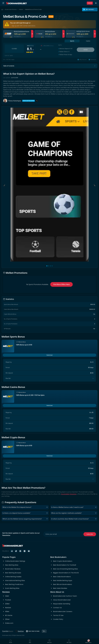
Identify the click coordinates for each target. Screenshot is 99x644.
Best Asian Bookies (60, 588)
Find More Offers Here (61, 284)
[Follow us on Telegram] (12, 551)
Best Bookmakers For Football (65, 565)
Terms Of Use (58, 615)
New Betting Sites (12, 565)
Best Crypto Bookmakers (63, 561)
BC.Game (9, 615)
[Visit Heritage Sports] (95, 34)
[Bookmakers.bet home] (17, 3)
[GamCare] (20, 631)
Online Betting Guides (13, 577)
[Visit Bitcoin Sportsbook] (32, 34)
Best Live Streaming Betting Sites (65, 569)
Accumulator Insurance (69, 494)
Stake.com (9, 623)
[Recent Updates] (96, 3)
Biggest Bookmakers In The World (66, 573)
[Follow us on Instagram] (25, 551)
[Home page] (2, 9)
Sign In (90, 3)
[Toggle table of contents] (95, 66)
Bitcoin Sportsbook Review (22, 31)
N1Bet (7, 611)
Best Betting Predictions (14, 584)
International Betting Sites (15, 581)
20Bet (7, 604)
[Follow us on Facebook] (20, 551)
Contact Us (57, 608)
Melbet (21, 9)
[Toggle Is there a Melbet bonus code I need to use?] (96, 507)
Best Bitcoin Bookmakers (63, 584)
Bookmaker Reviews (11, 9)
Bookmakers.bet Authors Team (65, 596)
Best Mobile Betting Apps (63, 581)
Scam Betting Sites (12, 588)
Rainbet (8, 608)
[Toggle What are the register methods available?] (96, 513)
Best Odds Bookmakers (62, 577)
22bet (7, 619)
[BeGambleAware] (8, 631)
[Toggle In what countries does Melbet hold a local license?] (96, 519)
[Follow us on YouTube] (29, 551)
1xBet (7, 596)
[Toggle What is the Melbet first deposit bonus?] (47, 507)
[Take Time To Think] (33, 631)
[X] (37, 101)
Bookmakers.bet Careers (63, 611)
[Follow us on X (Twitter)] (16, 551)
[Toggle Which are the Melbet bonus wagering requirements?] (47, 519)
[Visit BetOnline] (64, 34)
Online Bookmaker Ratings (15, 561)
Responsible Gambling (62, 604)
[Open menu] (3, 3)
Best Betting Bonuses (13, 573)
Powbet (8, 600)
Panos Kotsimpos (15, 101)
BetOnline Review (50, 31)
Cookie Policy (58, 619)
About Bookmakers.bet (62, 600)
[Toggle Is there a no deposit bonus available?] (47, 513)
